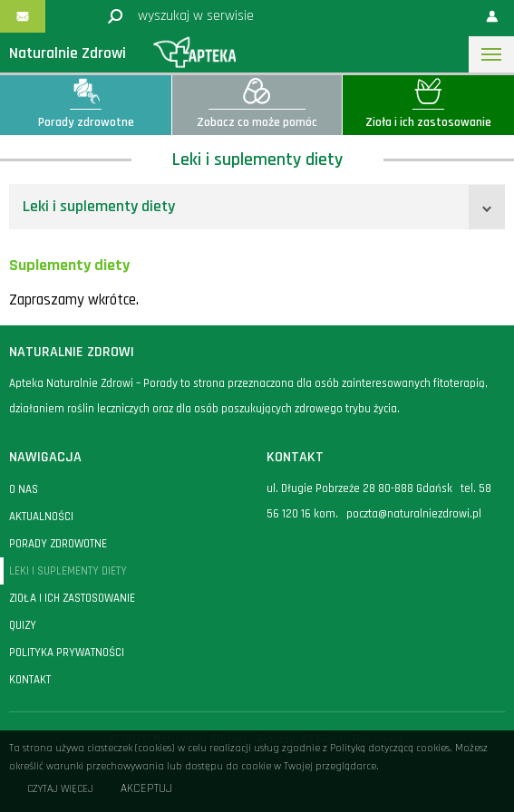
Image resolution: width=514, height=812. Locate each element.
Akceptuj (146, 789)
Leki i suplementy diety (99, 206)
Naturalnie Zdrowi (68, 53)
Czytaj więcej (60, 789)
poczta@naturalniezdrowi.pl (414, 514)
